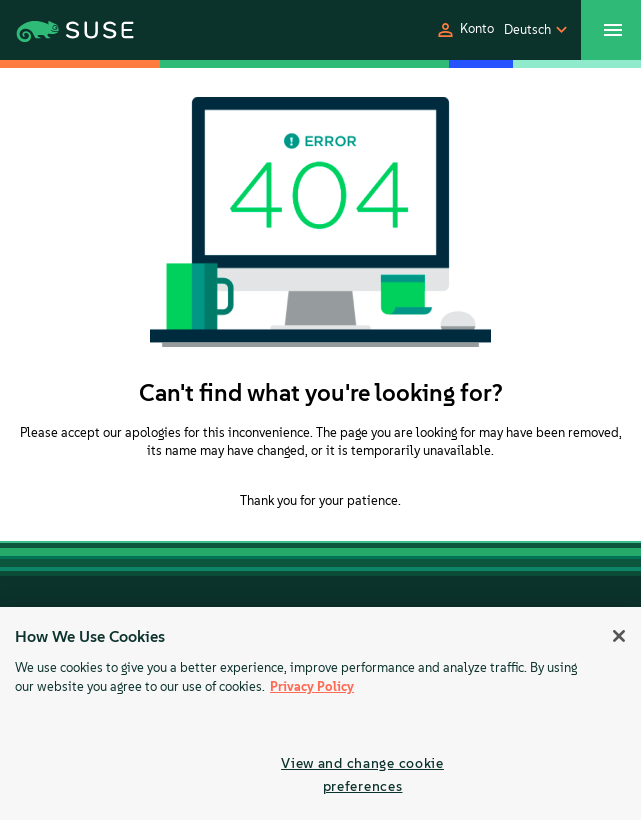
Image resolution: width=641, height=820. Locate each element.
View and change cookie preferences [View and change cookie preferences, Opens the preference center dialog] (362, 774)
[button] (464, 30)
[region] (320, 713)
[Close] (619, 636)
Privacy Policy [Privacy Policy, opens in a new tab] (312, 686)
